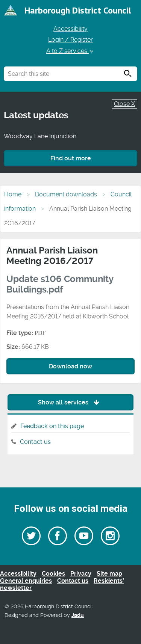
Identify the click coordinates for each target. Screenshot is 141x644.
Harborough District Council (78, 10)
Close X (124, 104)
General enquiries (26, 581)
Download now (70, 366)
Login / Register (70, 40)
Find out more (71, 158)
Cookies (53, 574)
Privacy (81, 574)
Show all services (70, 402)
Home (13, 194)
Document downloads (66, 194)
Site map (109, 574)
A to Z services (70, 51)
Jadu (78, 615)
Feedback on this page (52, 426)
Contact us (35, 442)
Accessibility (70, 29)
